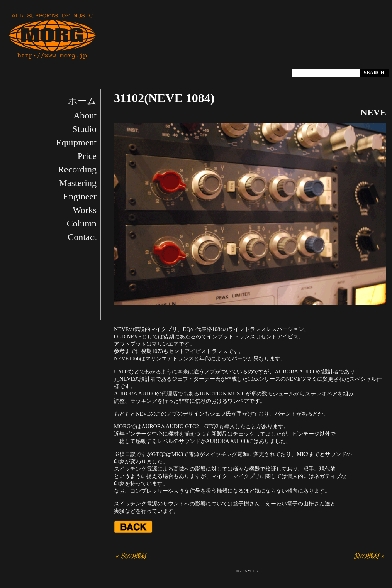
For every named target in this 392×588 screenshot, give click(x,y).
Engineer (80, 196)
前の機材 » (369, 556)
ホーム (82, 101)
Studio (84, 129)
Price (87, 156)
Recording (77, 169)
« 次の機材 (131, 556)
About (85, 115)
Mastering (78, 183)
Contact (82, 237)
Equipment (76, 142)
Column (82, 223)
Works (85, 210)
